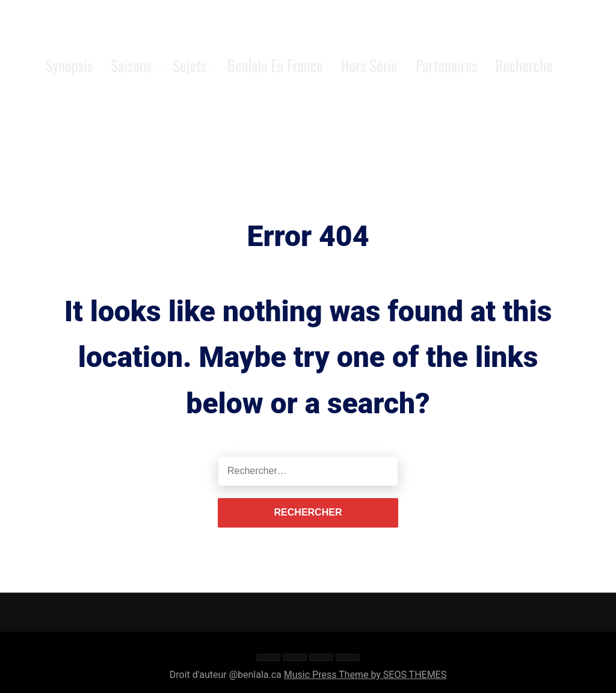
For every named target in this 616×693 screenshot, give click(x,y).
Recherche (524, 65)
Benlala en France (275, 65)
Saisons (131, 65)
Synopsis (69, 65)
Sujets (189, 65)
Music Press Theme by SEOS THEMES (365, 675)
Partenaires (447, 65)
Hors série (369, 65)
